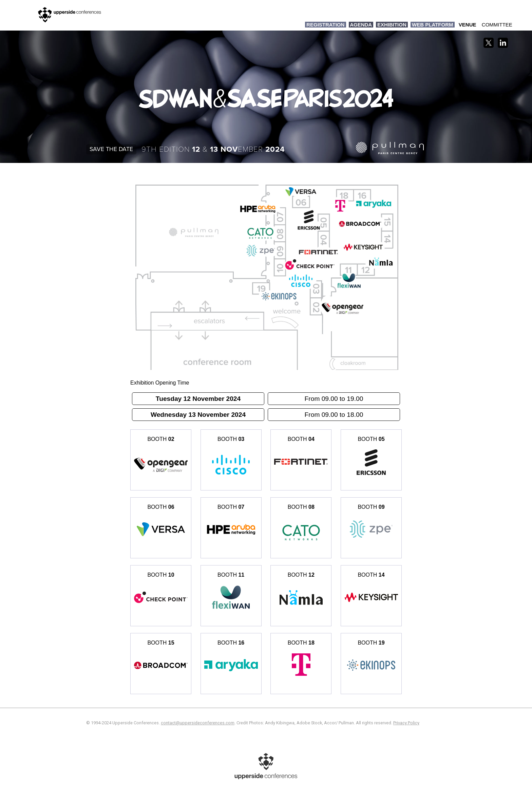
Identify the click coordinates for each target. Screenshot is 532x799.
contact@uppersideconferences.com (198, 723)
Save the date (111, 149)
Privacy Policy (406, 723)
